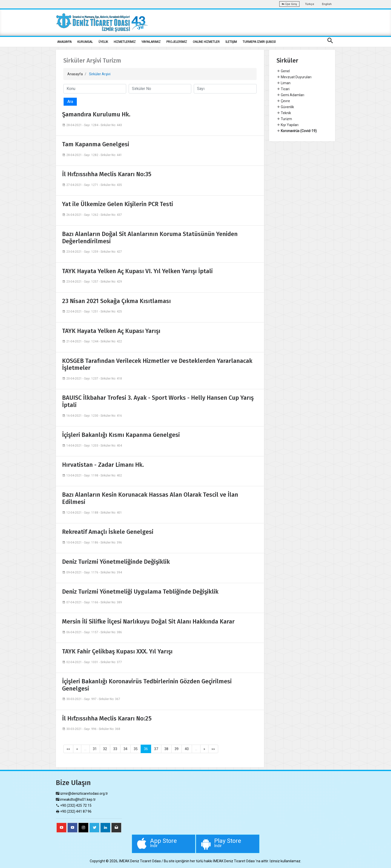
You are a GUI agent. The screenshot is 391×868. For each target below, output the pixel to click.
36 (146, 749)
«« (68, 749)
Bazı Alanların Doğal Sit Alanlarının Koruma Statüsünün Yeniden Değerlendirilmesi (150, 238)
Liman (284, 83)
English (327, 4)
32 (105, 749)
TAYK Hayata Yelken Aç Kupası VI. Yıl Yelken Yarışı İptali (137, 271)
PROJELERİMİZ (177, 42)
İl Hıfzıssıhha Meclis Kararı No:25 (107, 718)
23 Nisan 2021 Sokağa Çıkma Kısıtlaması (116, 301)
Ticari (283, 89)
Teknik (284, 113)
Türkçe (310, 4)
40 (187, 749)
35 (136, 749)
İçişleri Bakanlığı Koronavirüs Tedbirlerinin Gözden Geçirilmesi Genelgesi (147, 685)
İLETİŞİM (231, 42)
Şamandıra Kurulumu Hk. (96, 114)
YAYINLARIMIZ (151, 42)
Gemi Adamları (290, 95)
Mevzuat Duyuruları (294, 77)
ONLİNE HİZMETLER (206, 42)
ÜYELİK (103, 42)
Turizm (284, 119)
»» (213, 749)
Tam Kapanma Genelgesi (96, 144)
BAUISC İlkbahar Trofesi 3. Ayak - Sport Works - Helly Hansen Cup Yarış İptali (158, 401)
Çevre (283, 101)
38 (166, 749)
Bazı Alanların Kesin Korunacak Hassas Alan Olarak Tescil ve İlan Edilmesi (150, 498)
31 (95, 749)
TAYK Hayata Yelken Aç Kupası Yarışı (111, 331)
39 (177, 749)
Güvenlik (285, 107)
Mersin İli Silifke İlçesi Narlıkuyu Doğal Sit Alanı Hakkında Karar (148, 622)
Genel (283, 71)
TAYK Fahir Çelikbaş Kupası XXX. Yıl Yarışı (117, 651)
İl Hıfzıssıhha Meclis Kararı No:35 (107, 174)
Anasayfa (75, 74)
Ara (70, 102)
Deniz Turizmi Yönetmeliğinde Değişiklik (116, 562)
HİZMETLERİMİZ (125, 42)
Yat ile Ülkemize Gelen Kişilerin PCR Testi (118, 204)
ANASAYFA (64, 42)
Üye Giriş (289, 4)
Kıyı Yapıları (288, 125)
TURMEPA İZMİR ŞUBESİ (259, 42)
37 (156, 749)
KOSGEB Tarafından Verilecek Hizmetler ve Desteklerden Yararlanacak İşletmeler (157, 364)
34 (125, 749)
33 (115, 749)
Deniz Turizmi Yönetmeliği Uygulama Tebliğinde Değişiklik (140, 592)
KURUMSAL (85, 42)
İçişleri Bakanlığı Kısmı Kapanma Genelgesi (121, 435)
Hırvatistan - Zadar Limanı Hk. (103, 465)
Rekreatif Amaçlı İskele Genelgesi (108, 532)
